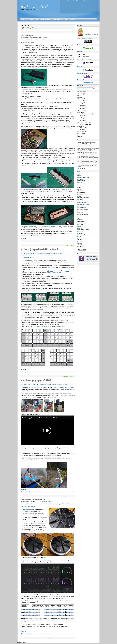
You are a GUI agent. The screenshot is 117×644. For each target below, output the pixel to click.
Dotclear (24, 642)
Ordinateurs (83, 107)
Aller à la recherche (88, 1)
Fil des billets (26, 28)
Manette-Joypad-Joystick (82, 155)
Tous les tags (82, 169)
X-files (80, 137)
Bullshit (80, 135)
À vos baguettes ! (82, 223)
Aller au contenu (72, 1)
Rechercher (80, 86)
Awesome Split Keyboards (54, 273)
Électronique (48, 19)
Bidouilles (80, 133)
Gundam (94, 150)
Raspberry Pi (83, 121)
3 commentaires (26, 372)
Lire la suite (23, 239)
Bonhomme (79, 144)
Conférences (83, 145)
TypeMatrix (82, 164)
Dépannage (83, 147)
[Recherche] (85, 88)
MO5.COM (81, 231)
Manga (89, 155)
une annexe (37, 241)
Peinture (95, 159)
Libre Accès (81, 213)
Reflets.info (81, 206)
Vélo (93, 164)
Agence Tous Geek (82, 201)
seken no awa (81, 226)
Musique (90, 158)
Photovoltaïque (83, 160)
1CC (78, 142)
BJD (27, 19)
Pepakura (79, 160)
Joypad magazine (89, 152)
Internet (82, 117)
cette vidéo (54, 276)
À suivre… (24, 632)
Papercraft (89, 159)
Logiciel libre (82, 154)
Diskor (88, 147)
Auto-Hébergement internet (86, 114)
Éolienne (66, 384)
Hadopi (83, 151)
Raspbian (95, 160)
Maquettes (81, 94)
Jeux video (83, 152)
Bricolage (25, 40)
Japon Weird (81, 221)
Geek (88, 150)
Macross (92, 154)
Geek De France (82, 184)
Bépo (24, 253)
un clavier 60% (63, 320)
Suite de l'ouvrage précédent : (29, 507)
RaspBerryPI (91, 160)
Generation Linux (82, 194)
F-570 (80, 176)
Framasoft (81, 191)
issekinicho (81, 225)
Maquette (72, 19)
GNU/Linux (82, 116)
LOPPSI (86, 154)
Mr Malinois (81, 245)
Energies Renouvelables (47, 382)
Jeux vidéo (81, 99)
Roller (96, 161)
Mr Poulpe (81, 247)
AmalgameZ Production (83, 198)
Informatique (56, 19)
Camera (88, 144)
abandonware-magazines (84, 230)
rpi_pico (79, 163)
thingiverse (50, 271)
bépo (40, 251)
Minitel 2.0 (89, 156)
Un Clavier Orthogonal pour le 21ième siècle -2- (40, 249)
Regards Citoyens (82, 208)
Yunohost (79, 167)
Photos (81, 130)
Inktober (92, 151)
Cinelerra (79, 145)
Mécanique (43, 384)
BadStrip (80, 243)
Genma (80, 182)
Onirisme (85, 159)
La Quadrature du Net (83, 209)
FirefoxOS (83, 150)
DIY (30, 40)
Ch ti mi (96, 144)
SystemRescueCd (82, 192)
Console (87, 145)
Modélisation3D (48, 253)
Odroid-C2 (82, 159)
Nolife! (79, 159)
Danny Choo (81, 220)
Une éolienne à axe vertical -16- (33, 500)
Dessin (37, 19)
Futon (86, 150)
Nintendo (82, 102)
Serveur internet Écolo (85, 124)
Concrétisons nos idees (83, 177)
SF (83, 163)
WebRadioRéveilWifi (93, 165)
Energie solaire (86, 148)
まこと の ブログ (34, 7)
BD (94, 142)
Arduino (92, 142)
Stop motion (91, 163)
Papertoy (92, 159)
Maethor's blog (82, 181)
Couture (32, 19)
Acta (89, 142)
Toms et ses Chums (83, 235)
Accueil (23, 19)
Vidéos (60, 253)
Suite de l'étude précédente (28, 257)
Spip (88, 163)
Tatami (94, 163)
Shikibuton (85, 163)
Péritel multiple (27, 36)
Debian (79, 147)
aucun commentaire (27, 241)
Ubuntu (85, 164)
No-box (94, 158)
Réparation (40, 40)
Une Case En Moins (83, 238)
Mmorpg (93, 156)
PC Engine (82, 100)
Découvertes (81, 132)
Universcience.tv (82, 203)
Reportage (86, 161)
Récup (34, 40)
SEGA (81, 104)
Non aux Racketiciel (83, 216)
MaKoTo (80, 126)
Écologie (60, 384)
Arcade (82, 105)
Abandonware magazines (84, 142)
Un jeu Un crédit (89, 164)
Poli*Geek (80, 199)
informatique (81, 113)
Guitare (91, 150)
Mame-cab (96, 154)
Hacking (33, 253)
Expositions (79, 150)
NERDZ (80, 240)
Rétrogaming (91, 161)
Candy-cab (92, 144)
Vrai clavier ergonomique (28, 255)
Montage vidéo (86, 158)
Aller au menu (79, 1)
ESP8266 (93, 148)
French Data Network (83, 214)
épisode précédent (39, 387)
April (79, 211)
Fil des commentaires (37, 28)
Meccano (79, 156)
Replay (81, 109)
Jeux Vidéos (65, 19)
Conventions (91, 145)
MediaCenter (83, 156)
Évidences (97, 148)
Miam (86, 156)
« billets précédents (45, 638)
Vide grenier (96, 164)
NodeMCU (97, 158)
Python (87, 160)
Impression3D (40, 253)
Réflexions (82, 128)
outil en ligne (38, 326)
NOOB (80, 236)
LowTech (89, 154)
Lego (94, 152)
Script (81, 163)
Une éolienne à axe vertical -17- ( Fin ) (36, 380)
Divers (42, 19)
